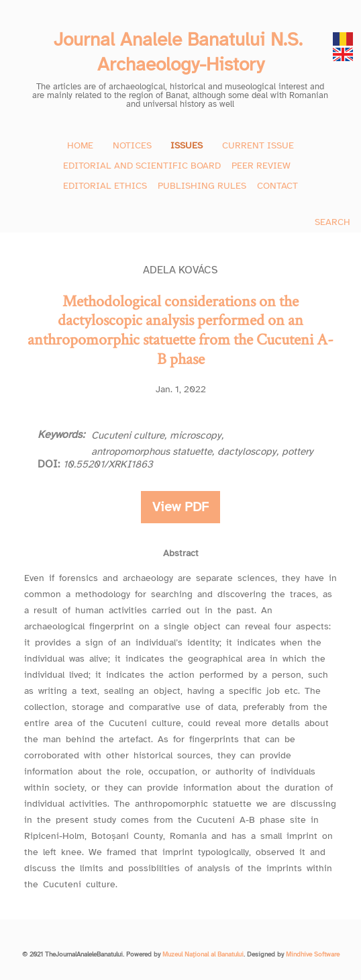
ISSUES (187, 145)
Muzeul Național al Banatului (203, 954)
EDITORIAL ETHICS (105, 186)
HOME (80, 145)
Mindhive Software (313, 954)
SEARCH (332, 222)
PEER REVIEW (261, 166)
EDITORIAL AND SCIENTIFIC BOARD (142, 166)
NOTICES (132, 145)
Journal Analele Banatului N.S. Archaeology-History (181, 52)
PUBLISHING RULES (202, 186)
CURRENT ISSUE (258, 145)
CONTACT (277, 186)
